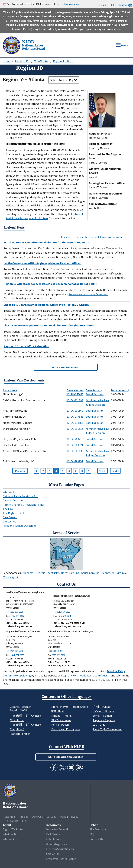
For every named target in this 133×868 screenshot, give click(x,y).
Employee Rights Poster (61, 859)
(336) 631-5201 (58, 651)
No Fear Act (12, 821)
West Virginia (11, 577)
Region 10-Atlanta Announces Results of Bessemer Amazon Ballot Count (50, 284)
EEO (25, 821)
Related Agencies (57, 844)
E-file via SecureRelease (60, 849)
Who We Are (41, 61)
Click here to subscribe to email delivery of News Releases (96, 237)
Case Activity (94, 390)
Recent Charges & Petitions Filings (24, 505)
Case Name (10, 390)
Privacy (74, 817)
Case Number (75, 390)
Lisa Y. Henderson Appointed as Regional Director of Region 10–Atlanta (49, 325)
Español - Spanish (21, 707)
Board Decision (95, 394)
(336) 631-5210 (59, 655)
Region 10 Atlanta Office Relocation (26, 346)
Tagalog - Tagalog (104, 720)
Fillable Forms (55, 839)
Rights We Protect (14, 829)
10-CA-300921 (75, 445)
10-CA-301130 (75, 451)
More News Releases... (66, 367)
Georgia (40, 573)
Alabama (28, 573)
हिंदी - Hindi (58, 711)
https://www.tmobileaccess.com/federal (85, 675)
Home (7, 61)
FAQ (92, 834)
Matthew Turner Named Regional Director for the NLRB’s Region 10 (46, 242)
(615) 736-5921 (64, 612)
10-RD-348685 (75, 394)
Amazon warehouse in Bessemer (88, 294)
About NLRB (22, 61)
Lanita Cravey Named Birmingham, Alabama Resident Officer (42, 263)
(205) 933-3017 (17, 616)
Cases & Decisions (13, 500)
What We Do (10, 834)
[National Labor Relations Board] (12, 45)
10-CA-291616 (75, 429)
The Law (8, 509)
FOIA (63, 817)
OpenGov (37, 817)
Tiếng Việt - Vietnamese (107, 729)
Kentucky (53, 573)
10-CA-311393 (75, 400)
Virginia (121, 573)
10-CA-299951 (75, 461)
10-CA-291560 (75, 411)
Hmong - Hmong (61, 716)
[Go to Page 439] (115, 471)
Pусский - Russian (104, 711)
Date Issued (120, 390)
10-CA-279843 (75, 417)
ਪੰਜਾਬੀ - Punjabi (102, 707)
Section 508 (53, 854)
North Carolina (70, 573)
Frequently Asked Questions (20, 526)
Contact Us (9, 521)
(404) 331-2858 (17, 655)
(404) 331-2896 (17, 651)
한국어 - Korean (61, 720)
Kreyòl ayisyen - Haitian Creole (70, 707)
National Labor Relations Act (20, 496)
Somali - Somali (102, 716)
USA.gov (51, 817)
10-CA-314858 (75, 423)
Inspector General (57, 829)
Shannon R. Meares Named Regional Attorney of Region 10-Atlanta (46, 305)
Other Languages (122, 5)
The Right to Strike (14, 513)
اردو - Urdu (99, 725)
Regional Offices (63, 61)
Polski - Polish (60, 725)
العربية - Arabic (19, 710)
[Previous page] (20, 471)
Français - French (20, 734)
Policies (23, 817)
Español (103, 5)
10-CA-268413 (75, 439)
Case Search (10, 517)
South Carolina (90, 573)
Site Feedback (98, 829)
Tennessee (108, 573)
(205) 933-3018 (17, 612)
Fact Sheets (53, 834)
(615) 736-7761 (64, 616)
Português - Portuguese (66, 729)
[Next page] (103, 471)
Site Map (10, 817)
